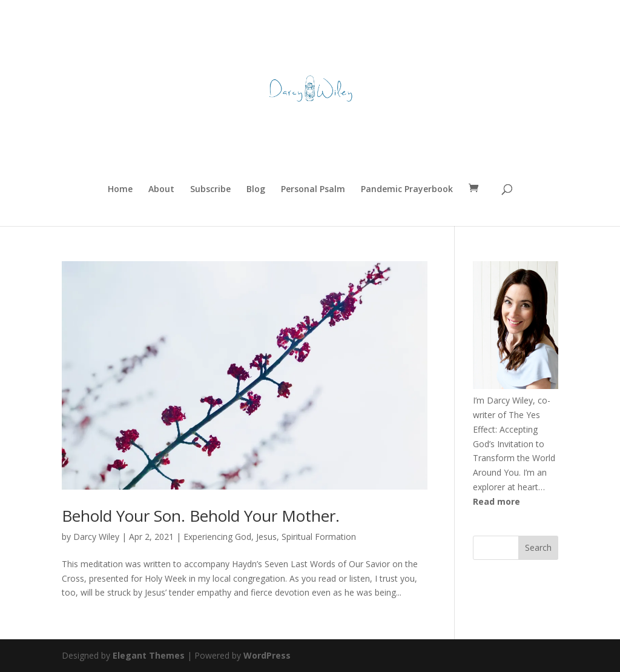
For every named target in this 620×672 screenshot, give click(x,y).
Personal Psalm (313, 190)
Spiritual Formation (319, 537)
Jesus (266, 537)
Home (120, 190)
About (161, 190)
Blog (256, 190)
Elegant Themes (149, 655)
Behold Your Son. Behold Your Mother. (201, 516)
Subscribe (210, 190)
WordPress (267, 655)
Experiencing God (217, 537)
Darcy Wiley (96, 537)
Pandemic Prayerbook (407, 190)
